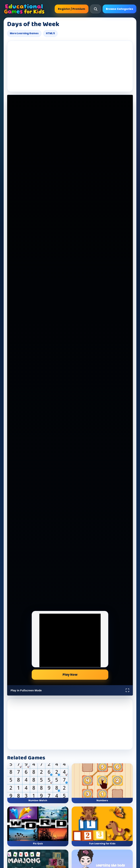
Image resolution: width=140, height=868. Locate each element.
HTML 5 (50, 33)
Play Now (70, 675)
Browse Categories (119, 9)
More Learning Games (24, 33)
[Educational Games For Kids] (24, 9)
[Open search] (96, 9)
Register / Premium (72, 9)
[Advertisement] (70, 66)
